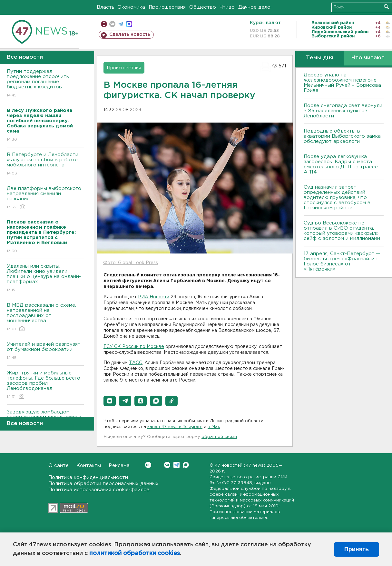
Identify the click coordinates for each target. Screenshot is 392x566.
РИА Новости (154, 297)
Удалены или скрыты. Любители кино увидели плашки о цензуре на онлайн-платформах (45, 278)
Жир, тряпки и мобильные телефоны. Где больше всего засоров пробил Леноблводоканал (45, 385)
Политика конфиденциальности (88, 477)
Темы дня (320, 58)
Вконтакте (148, 465)
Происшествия (167, 7)
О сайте (59, 466)
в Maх (214, 427)
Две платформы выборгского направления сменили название (45, 198)
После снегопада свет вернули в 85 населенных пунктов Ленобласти (343, 111)
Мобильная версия (104, 24)
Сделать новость (130, 35)
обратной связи (219, 437)
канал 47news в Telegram (175, 427)
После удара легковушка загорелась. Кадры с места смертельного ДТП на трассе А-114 (341, 164)
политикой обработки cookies (135, 553)
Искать (386, 7)
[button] (110, 401)
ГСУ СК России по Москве (134, 347)
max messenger (129, 24)
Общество (203, 7)
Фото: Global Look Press (131, 263)
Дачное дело (254, 7)
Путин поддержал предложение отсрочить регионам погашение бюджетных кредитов (45, 84)
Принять (357, 549)
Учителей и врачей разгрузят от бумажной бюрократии (45, 351)
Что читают (368, 58)
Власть (106, 7)
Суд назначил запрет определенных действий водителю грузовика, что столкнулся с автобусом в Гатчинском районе (337, 198)
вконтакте (112, 24)
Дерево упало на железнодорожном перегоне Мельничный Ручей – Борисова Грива (342, 83)
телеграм (121, 24)
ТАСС (136, 363)
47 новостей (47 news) (240, 466)
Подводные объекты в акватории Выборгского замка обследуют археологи (342, 136)
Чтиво (227, 7)
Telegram (176, 465)
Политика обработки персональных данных (103, 484)
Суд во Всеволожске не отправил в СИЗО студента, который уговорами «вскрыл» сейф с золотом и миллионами (342, 231)
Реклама (119, 466)
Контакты (89, 466)
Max (186, 465)
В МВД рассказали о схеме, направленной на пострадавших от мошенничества (45, 318)
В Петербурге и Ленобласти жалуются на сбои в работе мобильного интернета (45, 164)
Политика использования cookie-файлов (99, 490)
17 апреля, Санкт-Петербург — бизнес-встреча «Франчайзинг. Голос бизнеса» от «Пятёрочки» (342, 261)
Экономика (132, 7)
